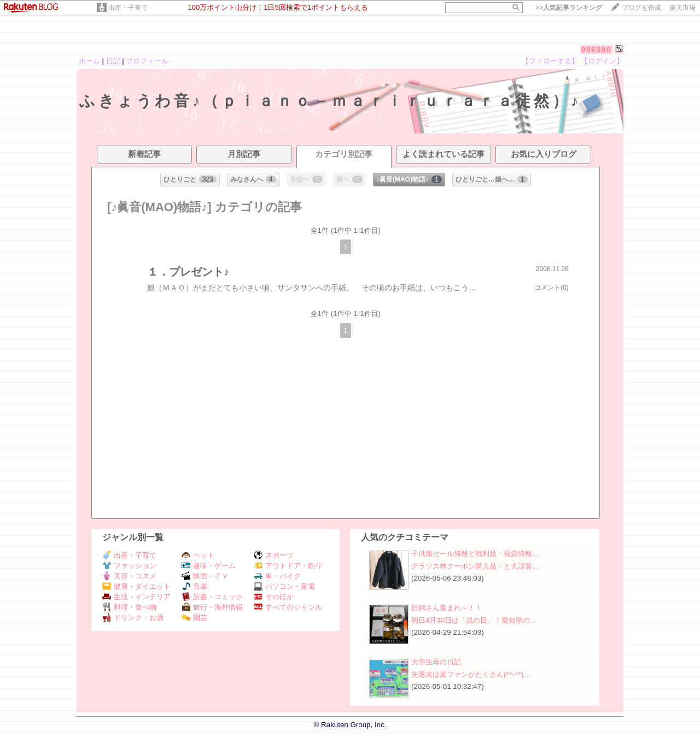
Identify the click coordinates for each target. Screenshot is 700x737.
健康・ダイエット (136, 586)
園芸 (194, 618)
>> (569, 8)
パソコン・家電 (284, 586)
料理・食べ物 (129, 607)
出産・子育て (128, 8)
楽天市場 (682, 8)
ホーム (89, 61)
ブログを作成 (641, 8)
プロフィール (147, 61)
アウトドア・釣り (288, 566)
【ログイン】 (602, 61)
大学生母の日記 (436, 662)
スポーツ (274, 555)
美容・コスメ (129, 576)
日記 (113, 61)
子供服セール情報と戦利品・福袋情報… (475, 554)
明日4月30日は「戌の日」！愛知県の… (474, 620)
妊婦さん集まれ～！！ (447, 608)
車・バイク (277, 576)
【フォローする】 (550, 61)
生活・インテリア (136, 597)
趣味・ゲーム (209, 566)
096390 (596, 49)
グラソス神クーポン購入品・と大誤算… (475, 566)
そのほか (274, 597)
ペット (198, 555)
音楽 (194, 586)
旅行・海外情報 (212, 607)
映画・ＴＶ (205, 576)
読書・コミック (212, 597)
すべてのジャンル (288, 607)
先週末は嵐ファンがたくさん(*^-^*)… (471, 674)
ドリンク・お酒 (133, 618)
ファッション (129, 566)
